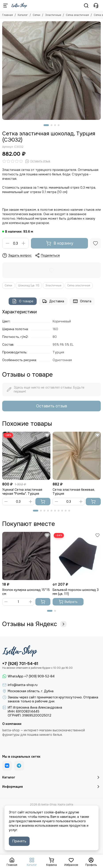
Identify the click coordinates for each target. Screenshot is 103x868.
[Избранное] (95, 243)
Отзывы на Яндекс (34, 624)
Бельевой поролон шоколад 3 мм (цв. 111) (76, 592)
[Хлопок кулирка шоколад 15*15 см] (26, 556)
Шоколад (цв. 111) (29, 286)
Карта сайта (65, 805)
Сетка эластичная (77, 15)
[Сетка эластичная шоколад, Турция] (51, 71)
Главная (8, 15)
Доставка (53, 301)
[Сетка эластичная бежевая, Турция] (77, 456)
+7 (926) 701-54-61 (20, 664)
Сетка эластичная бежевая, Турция (74, 492)
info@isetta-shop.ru (23, 685)
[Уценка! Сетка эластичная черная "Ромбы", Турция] (26, 456)
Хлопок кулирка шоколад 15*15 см (26, 592)
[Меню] (6, 6)
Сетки (36, 15)
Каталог (23, 15)
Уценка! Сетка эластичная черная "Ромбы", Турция (22, 492)
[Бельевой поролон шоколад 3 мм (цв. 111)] (77, 556)
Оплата (82, 301)
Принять (19, 841)
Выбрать (68, 602)
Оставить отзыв (51, 406)
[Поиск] (86, 6)
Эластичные (53, 15)
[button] (46, 125)
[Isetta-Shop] (19, 6)
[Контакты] (96, 6)
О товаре (23, 301)
